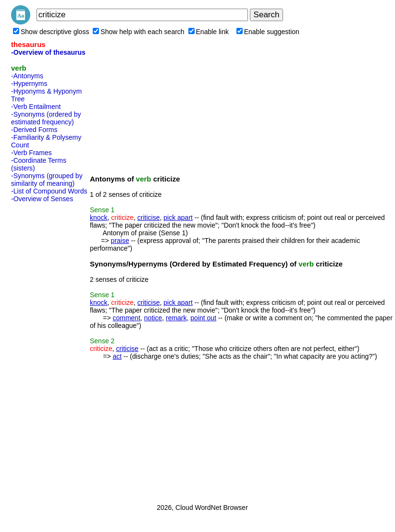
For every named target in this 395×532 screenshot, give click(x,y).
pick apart (178, 218)
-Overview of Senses (42, 199)
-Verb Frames (31, 153)
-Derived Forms (34, 130)
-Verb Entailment (36, 107)
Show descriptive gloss (51, 32)
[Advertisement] (49, 350)
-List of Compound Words (49, 191)
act (117, 356)
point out (203, 318)
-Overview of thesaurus (48, 52)
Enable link (209, 32)
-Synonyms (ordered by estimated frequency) (46, 118)
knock (99, 218)
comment (126, 318)
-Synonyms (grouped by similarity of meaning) (47, 180)
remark (176, 318)
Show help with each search (138, 32)
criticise (149, 218)
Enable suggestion (268, 32)
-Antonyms (27, 76)
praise (120, 241)
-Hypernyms (29, 84)
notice (153, 318)
